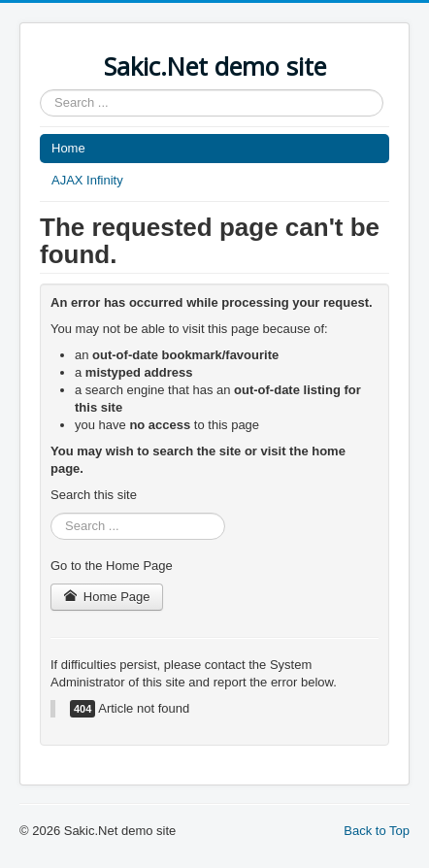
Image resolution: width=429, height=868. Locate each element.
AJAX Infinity (87, 180)
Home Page (107, 597)
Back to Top (377, 831)
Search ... (40, 90)
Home (68, 148)
